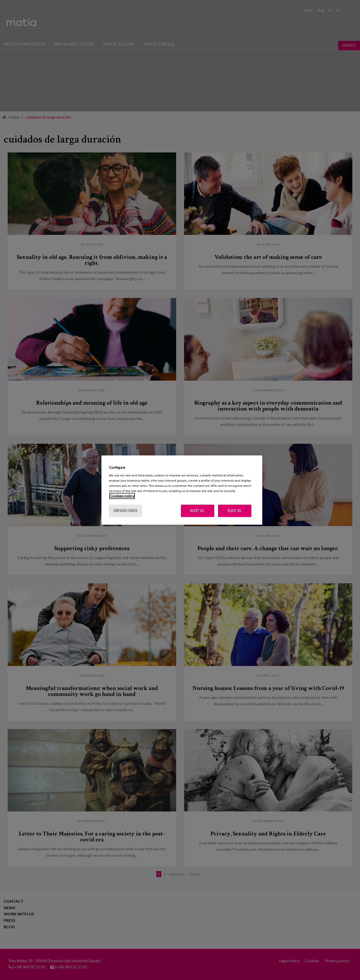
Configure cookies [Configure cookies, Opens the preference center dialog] (126, 511)
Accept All (197, 511)
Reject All (235, 511)
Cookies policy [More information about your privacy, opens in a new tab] (122, 496)
